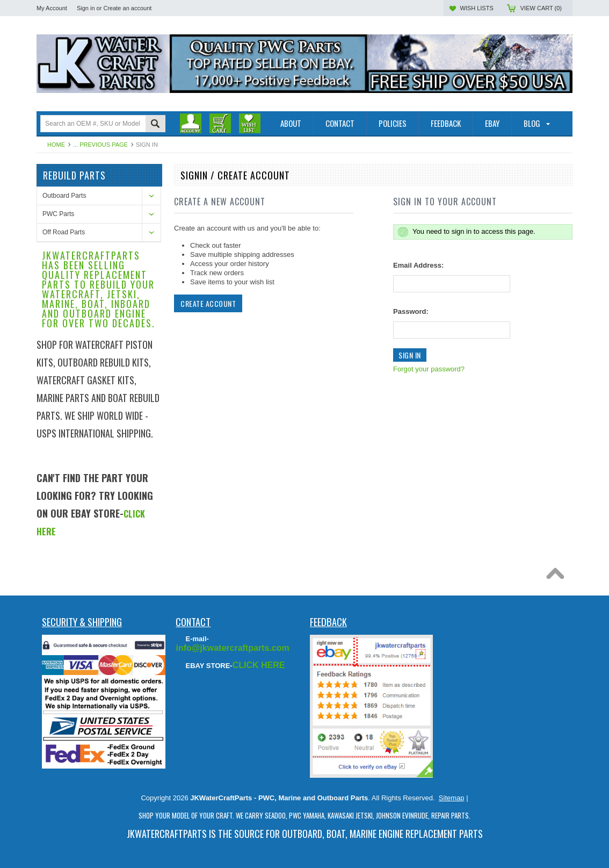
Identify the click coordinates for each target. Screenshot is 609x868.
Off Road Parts (64, 232)
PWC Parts (58, 214)
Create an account (127, 8)
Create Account (208, 303)
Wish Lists (476, 8)
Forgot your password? (429, 369)
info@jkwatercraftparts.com (232, 648)
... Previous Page (100, 145)
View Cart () (541, 8)
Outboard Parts (64, 196)
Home (56, 145)
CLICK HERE (259, 665)
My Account (52, 8)
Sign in (86, 8)
